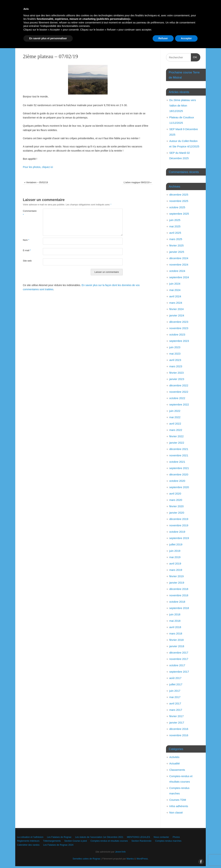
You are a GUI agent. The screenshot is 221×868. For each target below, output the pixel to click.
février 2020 (176, 506)
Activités (174, 757)
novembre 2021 (179, 455)
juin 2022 (175, 411)
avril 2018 (175, 627)
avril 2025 (175, 233)
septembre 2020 (179, 487)
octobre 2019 (177, 532)
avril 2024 (175, 296)
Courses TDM (178, 800)
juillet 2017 (176, 684)
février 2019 (176, 576)
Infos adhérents (179, 806)
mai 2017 (175, 697)
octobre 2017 (177, 665)
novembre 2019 (179, 525)
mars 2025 (176, 239)
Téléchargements (104, 35)
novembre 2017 (179, 659)
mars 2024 (176, 303)
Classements (177, 770)
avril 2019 (175, 563)
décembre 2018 (179, 589)
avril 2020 (175, 494)
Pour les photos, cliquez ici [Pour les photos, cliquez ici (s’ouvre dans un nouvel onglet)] (38, 167)
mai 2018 (175, 621)
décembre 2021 (179, 449)
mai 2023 (175, 354)
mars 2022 (176, 430)
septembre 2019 (179, 538)
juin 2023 (175, 347)
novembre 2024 (179, 265)
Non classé (176, 812)
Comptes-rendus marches (65, 42)
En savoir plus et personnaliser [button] (48, 858)
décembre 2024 (179, 258)
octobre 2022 (177, 398)
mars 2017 (176, 710)
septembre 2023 (179, 341)
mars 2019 (176, 570)
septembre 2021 (179, 468)
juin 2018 (175, 614)
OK (194, 57)
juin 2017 (175, 691)
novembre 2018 (179, 595)
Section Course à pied (133, 35)
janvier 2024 (177, 315)
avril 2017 (175, 703)
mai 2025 (175, 226)
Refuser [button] (163, 858)
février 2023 (176, 373)
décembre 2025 (179, 195)
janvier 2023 (177, 379)
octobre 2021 (177, 462)
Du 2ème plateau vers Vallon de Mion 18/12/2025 (183, 106)
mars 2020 (176, 500)
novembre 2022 (179, 392)
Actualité (175, 763)
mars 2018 (176, 633)
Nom (26, 240)
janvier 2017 (177, 723)
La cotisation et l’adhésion (36, 29)
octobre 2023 (177, 334)
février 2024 (176, 309)
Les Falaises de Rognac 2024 (136, 42)
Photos (50, 35)
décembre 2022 (179, 385)
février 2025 (176, 245)
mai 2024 (175, 290)
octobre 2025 (177, 207)
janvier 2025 (177, 252)
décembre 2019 (179, 519)
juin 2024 (175, 284)
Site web (27, 261)
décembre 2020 (179, 474)
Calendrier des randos (99, 42)
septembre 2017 (179, 672)
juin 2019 (175, 551)
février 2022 (176, 436)
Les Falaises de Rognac (71, 29)
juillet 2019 (176, 544)
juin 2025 (175, 220)
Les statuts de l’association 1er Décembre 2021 (118, 29)
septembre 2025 (179, 214)
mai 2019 (175, 557)
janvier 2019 (177, 583)
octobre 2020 (177, 481)
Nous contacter (30, 35)
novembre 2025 (179, 201)
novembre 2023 (179, 328)
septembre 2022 (179, 404)
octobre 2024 (177, 271)
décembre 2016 (179, 729)
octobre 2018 (177, 602)
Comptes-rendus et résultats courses (173, 35)
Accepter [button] (186, 858)
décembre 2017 (179, 653)
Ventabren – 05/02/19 (36, 182)
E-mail (27, 250)
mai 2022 (175, 417)
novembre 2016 (179, 735)
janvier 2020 (177, 513)
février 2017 (176, 716)
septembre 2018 (179, 608)
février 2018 (176, 640)
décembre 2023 (179, 322)
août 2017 (175, 678)
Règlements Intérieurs (74, 35)
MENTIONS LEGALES (163, 29)
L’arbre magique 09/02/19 (137, 182)
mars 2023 (176, 366)
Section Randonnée (33, 42)
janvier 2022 (177, 443)
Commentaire (28, 213)
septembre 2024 (179, 277)
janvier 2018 (177, 646)
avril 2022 (175, 424)
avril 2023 (175, 360)
